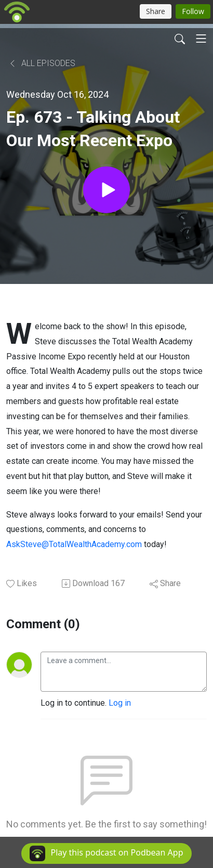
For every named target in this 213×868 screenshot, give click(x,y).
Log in (120, 703)
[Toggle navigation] (201, 38)
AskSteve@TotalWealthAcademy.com (74, 544)
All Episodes (42, 63)
